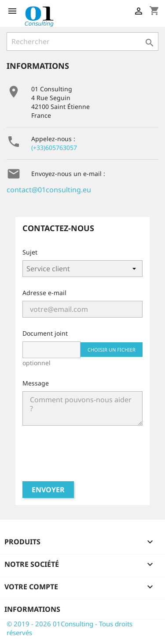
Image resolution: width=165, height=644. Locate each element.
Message (36, 383)
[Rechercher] (82, 41)
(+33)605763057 (54, 148)
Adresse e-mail (44, 293)
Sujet (30, 252)
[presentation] (83, 457)
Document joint (45, 333)
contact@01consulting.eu (49, 190)
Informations (32, 609)
